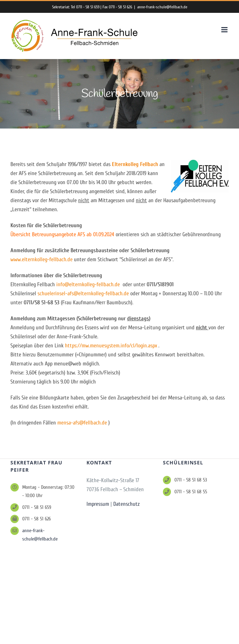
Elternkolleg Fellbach (135, 164)
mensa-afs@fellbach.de (82, 423)
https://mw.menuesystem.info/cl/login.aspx (111, 346)
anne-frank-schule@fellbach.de (162, 7)
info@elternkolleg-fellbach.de (88, 284)
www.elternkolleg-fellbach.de (42, 259)
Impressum (98, 504)
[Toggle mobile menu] (225, 30)
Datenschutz (126, 504)
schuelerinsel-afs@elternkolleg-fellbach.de (83, 294)
